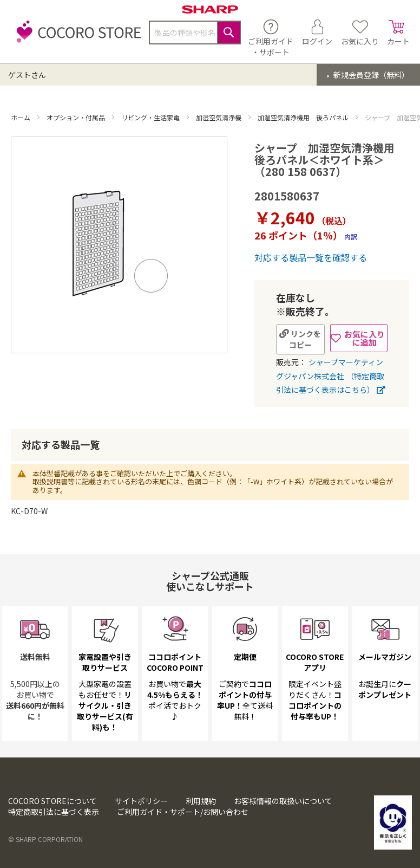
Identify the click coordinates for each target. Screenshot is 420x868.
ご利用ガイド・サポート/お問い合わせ (183, 812)
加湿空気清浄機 (219, 117)
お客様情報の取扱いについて (283, 801)
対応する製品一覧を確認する (311, 257)
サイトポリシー (141, 801)
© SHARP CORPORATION (45, 839)
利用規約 (201, 801)
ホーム (21, 117)
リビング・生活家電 (151, 117)
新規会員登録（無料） (370, 75)
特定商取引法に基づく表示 (54, 812)
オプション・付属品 (77, 117)
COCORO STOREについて (52, 801)
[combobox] (195, 33)
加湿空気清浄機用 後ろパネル (304, 117)
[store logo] (76, 38)
